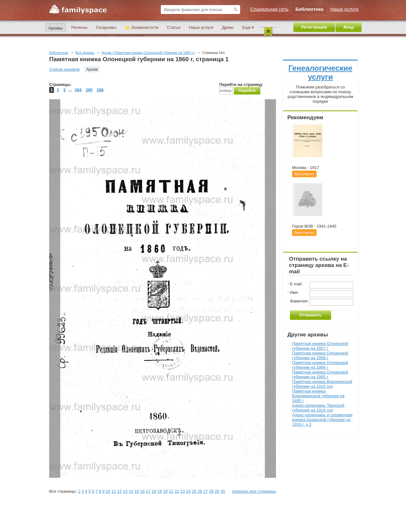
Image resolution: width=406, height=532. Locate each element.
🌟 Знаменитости (142, 27)
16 (142, 491)
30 (223, 491)
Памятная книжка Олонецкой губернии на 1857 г (320, 346)
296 (100, 90)
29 (217, 491)
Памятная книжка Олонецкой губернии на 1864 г (320, 365)
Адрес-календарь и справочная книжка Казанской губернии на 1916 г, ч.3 (322, 420)
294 (78, 90)
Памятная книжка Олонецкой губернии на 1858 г (320, 355)
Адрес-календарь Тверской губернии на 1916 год (318, 408)
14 (131, 491)
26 (200, 491)
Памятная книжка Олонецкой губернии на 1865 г (320, 374)
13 (125, 491)
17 (148, 491)
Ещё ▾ (248, 27)
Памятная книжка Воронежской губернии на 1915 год (322, 384)
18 (154, 491)
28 (211, 491)
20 (165, 491)
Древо (228, 27)
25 (194, 491)
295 (89, 90)
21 (171, 491)
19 (160, 491)
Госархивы (106, 27)
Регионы (79, 27)
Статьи (174, 27)
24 (188, 491)
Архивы (56, 28)
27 (206, 491)
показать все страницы (254, 491)
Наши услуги (201, 27)
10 (108, 491)
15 (137, 491)
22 (177, 491)
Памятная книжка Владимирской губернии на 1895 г (318, 396)
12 (119, 491)
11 (114, 491)
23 (182, 491)
